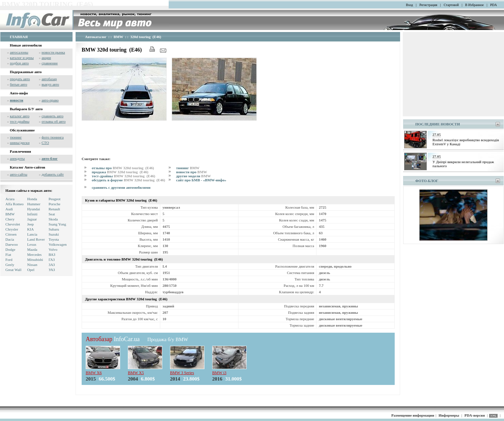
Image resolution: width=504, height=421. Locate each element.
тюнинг (16, 137)
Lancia (32, 234)
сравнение (50, 63)
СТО (45, 143)
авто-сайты (19, 174)
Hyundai (34, 209)
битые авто (18, 84)
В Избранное (474, 5)
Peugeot (54, 199)
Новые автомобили (26, 45)
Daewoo (12, 244)
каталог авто (20, 116)
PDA (494, 5)
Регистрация (428, 5)
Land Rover (36, 239)
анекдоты (17, 158)
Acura (10, 199)
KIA (31, 229)
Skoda (53, 219)
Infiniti (33, 214)
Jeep (31, 224)
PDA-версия (475, 415)
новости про (192, 172)
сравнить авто (52, 116)
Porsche (54, 204)
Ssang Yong (57, 224)
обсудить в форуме (129, 180)
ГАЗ (52, 260)
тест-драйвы (20, 121)
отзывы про (123, 168)
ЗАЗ (52, 265)
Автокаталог (96, 37)
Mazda (32, 249)
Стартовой (451, 5)
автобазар (49, 79)
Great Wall (13, 270)
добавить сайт (53, 174)
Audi (9, 209)
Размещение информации (413, 415)
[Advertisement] (204, 138)
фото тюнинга (52, 137)
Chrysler (12, 229)
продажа (120, 172)
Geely (10, 265)
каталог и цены (22, 58)
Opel (31, 270)
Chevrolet (13, 224)
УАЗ (52, 270)
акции (46, 58)
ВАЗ (52, 254)
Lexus (32, 244)
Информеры (449, 415)
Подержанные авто (26, 72)
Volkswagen (58, 244)
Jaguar (32, 219)
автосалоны (19, 52)
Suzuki (54, 234)
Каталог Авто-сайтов (27, 167)
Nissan (32, 265)
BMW (10, 214)
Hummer (34, 204)
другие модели (193, 176)
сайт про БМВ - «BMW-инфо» (201, 180)
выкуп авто (50, 84)
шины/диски (20, 143)
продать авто (20, 79)
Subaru (54, 229)
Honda (32, 199)
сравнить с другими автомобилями (121, 187)
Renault (54, 209)
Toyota (54, 239)
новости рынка (53, 52)
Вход (409, 5)
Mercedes (35, 254)
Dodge (10, 249)
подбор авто (19, 63)
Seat (52, 214)
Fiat (8, 254)
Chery (10, 219)
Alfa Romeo (15, 204)
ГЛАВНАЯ (19, 37)
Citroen (11, 234)
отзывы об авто (53, 121)
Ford (9, 260)
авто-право (50, 100)
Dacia (10, 239)
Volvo (53, 249)
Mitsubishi (35, 260)
